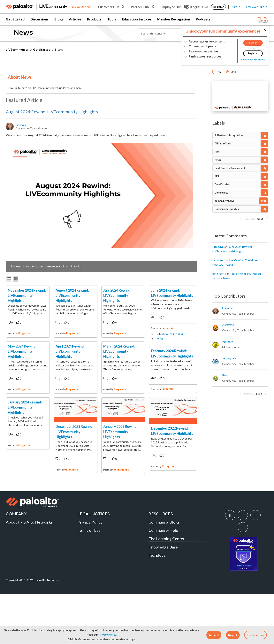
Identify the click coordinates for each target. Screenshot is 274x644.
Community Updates (227, 209)
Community (221, 193)
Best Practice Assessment (230, 168)
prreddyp (159, 365)
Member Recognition (174, 19)
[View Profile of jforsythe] (228, 325)
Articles (75, 19)
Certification (222, 184)
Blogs (59, 19)
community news (224, 201)
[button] (214, 635)
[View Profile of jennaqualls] (229, 358)
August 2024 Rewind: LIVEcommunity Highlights (52, 112)
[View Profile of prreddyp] (218, 247)
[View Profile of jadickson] (218, 260)
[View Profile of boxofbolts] (219, 274)
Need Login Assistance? (251, 60)
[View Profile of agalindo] (228, 341)
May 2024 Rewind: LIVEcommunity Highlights (22, 400)
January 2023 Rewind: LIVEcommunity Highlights (120, 481)
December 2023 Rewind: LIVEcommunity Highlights (74, 481)
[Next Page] (261, 220)
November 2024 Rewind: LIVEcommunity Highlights (27, 320)
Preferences (255, 635)
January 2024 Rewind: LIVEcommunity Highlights (25, 481)
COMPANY (16, 564)
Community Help (163, 580)
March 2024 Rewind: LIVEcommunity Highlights (119, 400)
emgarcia (24, 358)
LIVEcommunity (17, 49)
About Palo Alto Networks (29, 572)
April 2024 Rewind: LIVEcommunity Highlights (70, 400)
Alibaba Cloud (223, 144)
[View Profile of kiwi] (225, 375)
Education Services (137, 19)
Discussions (39, 19)
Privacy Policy (107, 635)
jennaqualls (121, 518)
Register (218, 7)
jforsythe (168, 519)
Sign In (236, 7)
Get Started (15, 19)
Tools (112, 19)
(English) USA (197, 7)
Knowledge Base (163, 597)
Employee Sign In (257, 7)
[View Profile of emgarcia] (21, 125)
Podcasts (203, 19)
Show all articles (72, 266)
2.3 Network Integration (229, 135)
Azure (218, 160)
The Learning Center (167, 588)
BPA (217, 176)
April (217, 152)
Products (94, 19)
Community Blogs (164, 572)
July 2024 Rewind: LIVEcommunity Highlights (117, 320)
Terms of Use (89, 580)
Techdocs (157, 605)
